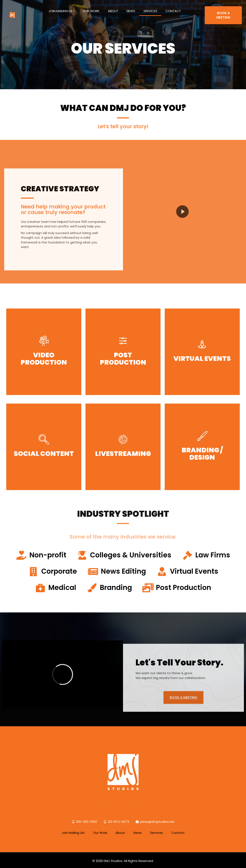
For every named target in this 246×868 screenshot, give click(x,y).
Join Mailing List (61, 7)
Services (150, 7)
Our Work (91, 7)
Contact (173, 7)
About (113, 7)
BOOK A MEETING (223, 12)
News (131, 7)
